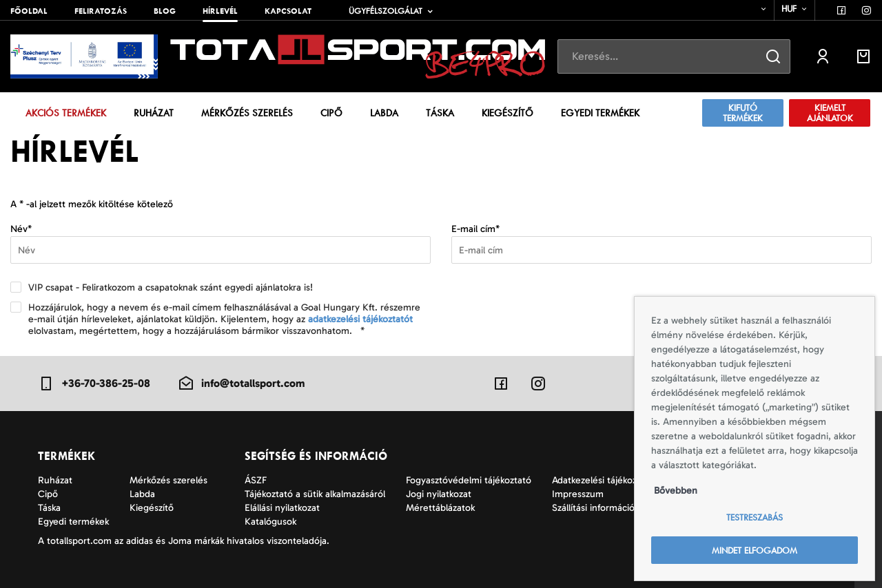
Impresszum (578, 494)
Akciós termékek (66, 113)
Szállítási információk (595, 508)
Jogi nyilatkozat (439, 494)
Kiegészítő (507, 113)
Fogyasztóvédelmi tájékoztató (469, 480)
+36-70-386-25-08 (94, 384)
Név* (21, 229)
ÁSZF (256, 480)
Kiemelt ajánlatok (830, 113)
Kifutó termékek (743, 113)
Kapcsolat (288, 11)
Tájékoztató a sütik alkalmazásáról (315, 494)
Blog (165, 11)
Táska (440, 113)
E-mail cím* (475, 229)
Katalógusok (270, 522)
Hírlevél (220, 11)
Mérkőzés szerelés (247, 113)
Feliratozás (101, 11)
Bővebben (676, 491)
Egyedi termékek (600, 113)
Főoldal (29, 11)
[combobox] (755, 9)
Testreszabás (755, 517)
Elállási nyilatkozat (282, 508)
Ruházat (154, 113)
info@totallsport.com (241, 384)
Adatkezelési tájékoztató (603, 480)
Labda (384, 113)
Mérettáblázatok (440, 508)
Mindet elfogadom (755, 550)
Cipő (331, 113)
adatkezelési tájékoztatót (360, 319)
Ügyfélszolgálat (386, 11)
